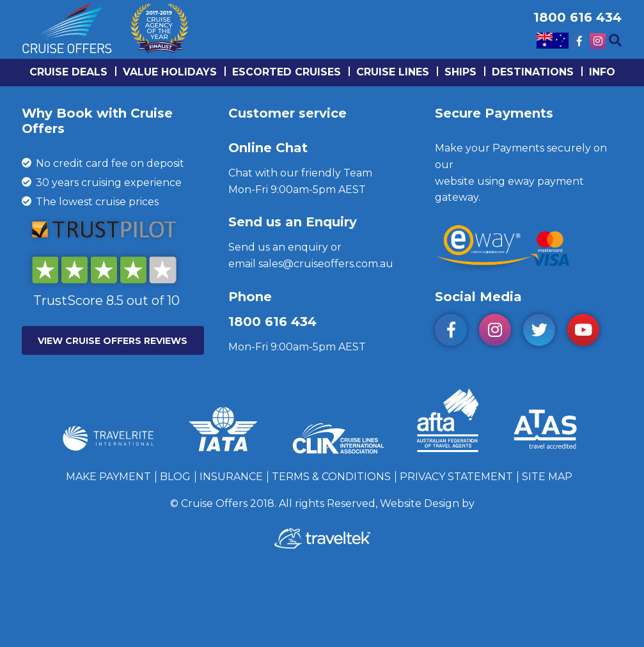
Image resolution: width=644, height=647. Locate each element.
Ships (460, 72)
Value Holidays (170, 72)
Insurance (231, 477)
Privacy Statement (456, 477)
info (602, 72)
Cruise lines (393, 72)
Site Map (547, 477)
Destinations (533, 72)
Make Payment (108, 477)
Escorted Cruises (287, 72)
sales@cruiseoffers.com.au (326, 264)
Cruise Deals (68, 72)
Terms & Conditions (331, 477)
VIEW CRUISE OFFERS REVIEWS (113, 341)
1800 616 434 (272, 322)
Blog (175, 477)
